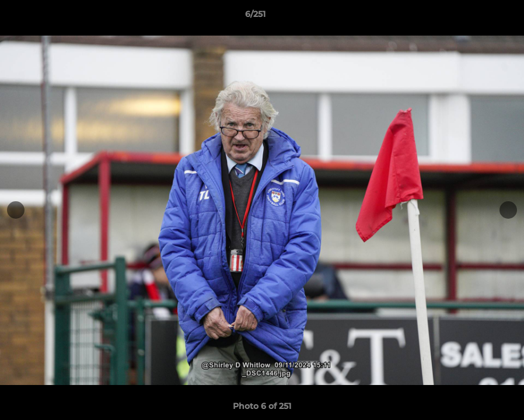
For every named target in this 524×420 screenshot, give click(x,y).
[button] (475, 17)
